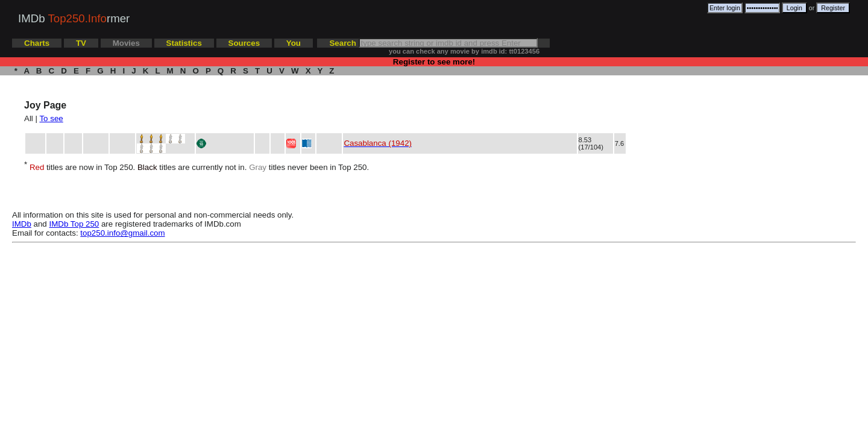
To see (51, 118)
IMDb (22, 224)
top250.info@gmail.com (122, 233)
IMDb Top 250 (74, 224)
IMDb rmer (74, 18)
